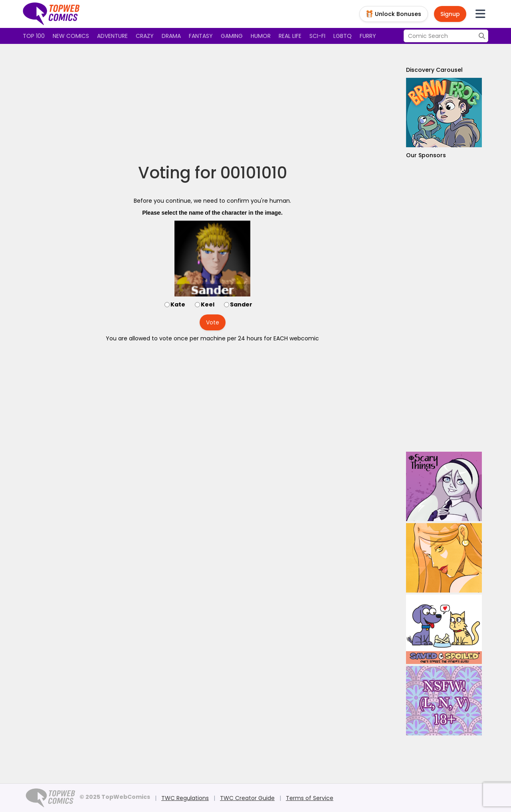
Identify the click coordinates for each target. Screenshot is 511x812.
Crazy (145, 36)
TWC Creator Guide (247, 798)
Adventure (112, 36)
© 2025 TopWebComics (115, 797)
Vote (213, 322)
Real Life (290, 36)
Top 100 (34, 36)
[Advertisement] (212, 104)
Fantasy (201, 36)
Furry (368, 36)
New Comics (71, 36)
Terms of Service (310, 798)
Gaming (232, 36)
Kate (178, 304)
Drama (171, 36)
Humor (261, 36)
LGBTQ (343, 36)
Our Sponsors (426, 155)
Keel (208, 304)
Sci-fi (317, 36)
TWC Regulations (185, 798)
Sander (241, 304)
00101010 (254, 173)
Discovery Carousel (434, 70)
